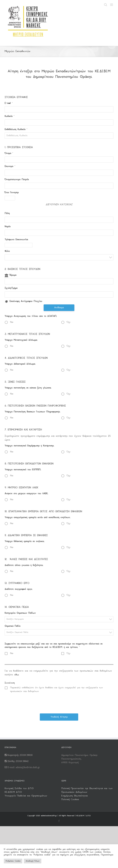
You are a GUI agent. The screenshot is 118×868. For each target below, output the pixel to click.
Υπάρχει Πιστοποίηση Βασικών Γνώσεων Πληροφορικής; (32, 412)
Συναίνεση (10, 683)
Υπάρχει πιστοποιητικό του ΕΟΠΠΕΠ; (23, 470)
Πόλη (7, 213)
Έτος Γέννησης (12, 193)
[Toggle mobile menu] (112, 5)
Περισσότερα (107, 855)
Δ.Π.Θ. (88, 816)
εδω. (17, 675)
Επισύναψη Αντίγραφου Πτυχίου (26, 301)
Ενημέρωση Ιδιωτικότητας (75, 796)
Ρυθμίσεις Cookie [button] (13, 861)
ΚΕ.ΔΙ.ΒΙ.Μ (80, 816)
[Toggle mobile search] (106, 5)
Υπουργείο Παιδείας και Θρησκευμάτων (26, 796)
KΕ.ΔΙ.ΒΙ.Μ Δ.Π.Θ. (13, 792)
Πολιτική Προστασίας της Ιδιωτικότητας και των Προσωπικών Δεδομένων (87, 790)
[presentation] (59, 703)
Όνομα (9, 153)
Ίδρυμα (13, 275)
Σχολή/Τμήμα (11, 288)
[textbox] (60, 619)
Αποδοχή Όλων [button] (33, 861)
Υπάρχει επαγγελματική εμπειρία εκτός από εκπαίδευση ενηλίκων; (37, 518)
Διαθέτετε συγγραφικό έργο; (18, 589)
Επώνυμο (10, 166)
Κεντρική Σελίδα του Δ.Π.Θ (19, 788)
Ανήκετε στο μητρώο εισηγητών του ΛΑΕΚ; (26, 494)
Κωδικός (9, 116)
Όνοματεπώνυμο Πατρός (17, 180)
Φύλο (7, 251)
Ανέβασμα (59, 308)
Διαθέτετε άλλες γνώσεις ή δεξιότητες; (24, 565)
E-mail (9, 103)
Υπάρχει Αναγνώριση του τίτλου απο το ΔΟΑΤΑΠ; (31, 316)
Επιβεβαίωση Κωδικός (16, 130)
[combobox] (59, 257)
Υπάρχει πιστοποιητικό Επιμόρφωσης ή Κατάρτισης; (29, 446)
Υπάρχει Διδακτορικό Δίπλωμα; (20, 364)
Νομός (8, 227)
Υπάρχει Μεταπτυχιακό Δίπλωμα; (21, 340)
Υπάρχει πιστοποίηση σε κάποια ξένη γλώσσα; (28, 388)
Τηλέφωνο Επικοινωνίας (16, 240)
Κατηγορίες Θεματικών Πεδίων (20, 613)
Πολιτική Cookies (70, 800)
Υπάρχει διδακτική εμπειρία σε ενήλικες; (24, 541)
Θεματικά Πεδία (12, 626)
